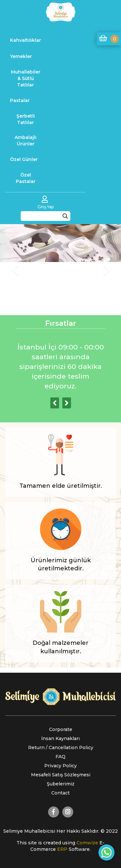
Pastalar (20, 100)
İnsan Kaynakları (60, 738)
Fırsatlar (61, 323)
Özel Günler (24, 159)
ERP (63, 849)
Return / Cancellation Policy (61, 748)
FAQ (60, 757)
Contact (60, 793)
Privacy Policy (60, 766)
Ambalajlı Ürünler (25, 141)
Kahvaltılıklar (25, 40)
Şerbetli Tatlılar (26, 119)
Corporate (61, 729)
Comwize (88, 843)
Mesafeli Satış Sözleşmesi (61, 775)
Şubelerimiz (61, 784)
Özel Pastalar (26, 178)
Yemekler (21, 56)
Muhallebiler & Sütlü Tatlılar (26, 78)
